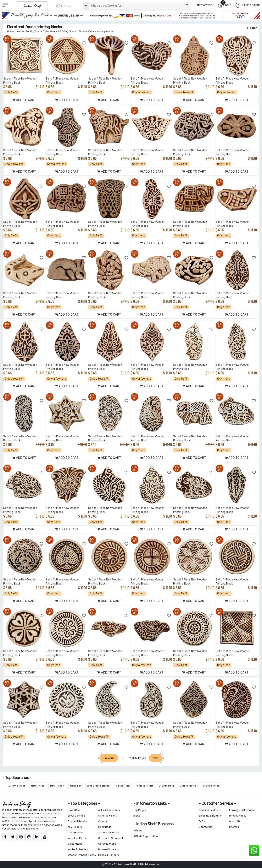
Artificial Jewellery (109, 810)
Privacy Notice (238, 816)
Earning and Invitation (242, 810)
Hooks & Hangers (109, 855)
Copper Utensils (77, 821)
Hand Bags (105, 827)
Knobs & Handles (78, 849)
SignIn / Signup (251, 5)
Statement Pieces (109, 832)
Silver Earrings (76, 816)
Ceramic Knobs (17, 786)
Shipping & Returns (210, 816)
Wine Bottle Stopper (98, 786)
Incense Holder (145, 786)
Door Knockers (188, 786)
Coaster (103, 821)
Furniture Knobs (211, 786)
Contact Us (206, 827)
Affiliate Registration (146, 836)
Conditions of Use (209, 810)
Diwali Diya (74, 810)
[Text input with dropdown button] (140, 6)
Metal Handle (57, 786)
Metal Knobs (38, 786)
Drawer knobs (167, 786)
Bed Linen (76, 786)
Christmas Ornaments (111, 838)
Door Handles (76, 832)
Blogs (137, 816)
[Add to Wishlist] (42, 43)
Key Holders (75, 827)
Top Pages (140, 810)
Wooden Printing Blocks (82, 855)
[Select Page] (125, 758)
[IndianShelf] (32, 6)
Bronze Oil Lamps (109, 849)
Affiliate (138, 831)
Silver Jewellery (108, 816)
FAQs (202, 821)
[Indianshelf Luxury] (63, 6)
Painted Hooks (123, 786)
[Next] (156, 758)
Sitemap (234, 827)
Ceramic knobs (107, 844)
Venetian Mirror (77, 838)
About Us (235, 821)
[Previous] (109, 758)
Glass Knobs (75, 844)
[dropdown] (86, 6)
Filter (251, 28)
